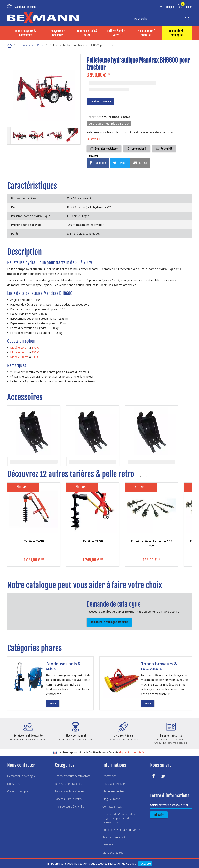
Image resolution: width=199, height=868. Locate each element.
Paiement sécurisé (114, 837)
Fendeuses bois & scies (87, 33)
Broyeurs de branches (58, 33)
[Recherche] (189, 18)
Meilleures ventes (113, 791)
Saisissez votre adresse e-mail (169, 805)
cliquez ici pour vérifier (132, 752)
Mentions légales (113, 853)
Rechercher (141, 19)
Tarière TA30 (34, 541)
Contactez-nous (112, 807)
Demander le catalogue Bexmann (109, 622)
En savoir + (94, 139)
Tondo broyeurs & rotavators (25, 33)
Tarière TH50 (93, 541)
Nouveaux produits (114, 784)
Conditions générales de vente (121, 830)
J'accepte (145, 864)
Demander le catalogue (177, 33)
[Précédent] (141, 476)
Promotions (110, 776)
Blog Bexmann (111, 799)
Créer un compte (18, 791)
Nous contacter (17, 784)
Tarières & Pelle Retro (116, 33)
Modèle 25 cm (19, 348)
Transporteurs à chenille (146, 33)
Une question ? (137, 149)
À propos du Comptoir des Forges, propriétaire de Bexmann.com (119, 818)
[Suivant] (147, 476)
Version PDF (164, 149)
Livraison (108, 845)
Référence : (95, 117)
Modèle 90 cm (19, 357)
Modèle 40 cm (19, 352)
